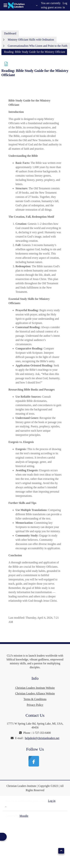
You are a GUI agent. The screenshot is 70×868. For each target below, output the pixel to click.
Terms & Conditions (35, 699)
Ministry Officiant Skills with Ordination (31, 40)
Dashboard (10, 33)
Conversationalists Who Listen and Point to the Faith (38, 46)
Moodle (24, 816)
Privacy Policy (35, 705)
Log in (65, 5)
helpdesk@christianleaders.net (42, 738)
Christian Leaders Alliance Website (35, 693)
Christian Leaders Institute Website (35, 688)
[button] (34, 5)
